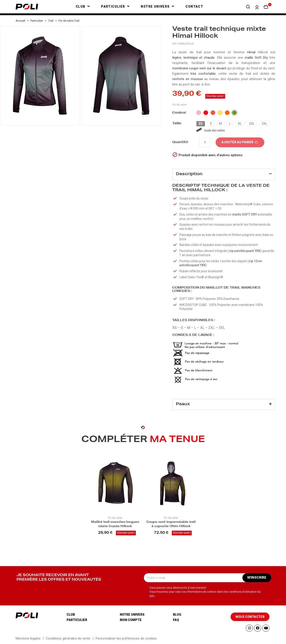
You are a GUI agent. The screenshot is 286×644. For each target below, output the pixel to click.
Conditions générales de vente (68, 638)
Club (71, 615)
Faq (176, 620)
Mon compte (131, 620)
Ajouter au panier (240, 142)
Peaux (183, 404)
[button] (248, 7)
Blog (177, 615)
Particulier (77, 620)
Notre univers (132, 615)
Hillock (263, 52)
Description (189, 174)
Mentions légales (28, 638)
